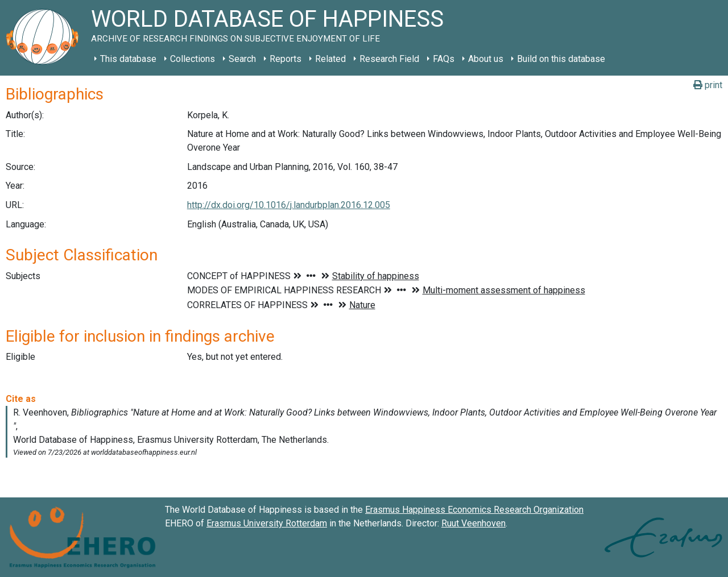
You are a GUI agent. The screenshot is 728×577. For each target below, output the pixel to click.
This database (128, 59)
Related (330, 59)
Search (242, 59)
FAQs (444, 59)
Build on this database (561, 59)
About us (486, 59)
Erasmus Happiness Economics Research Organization (474, 510)
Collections (193, 59)
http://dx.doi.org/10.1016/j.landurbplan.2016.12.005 (289, 205)
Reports (286, 59)
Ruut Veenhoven (473, 523)
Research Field (389, 59)
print (708, 85)
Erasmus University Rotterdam (267, 523)
